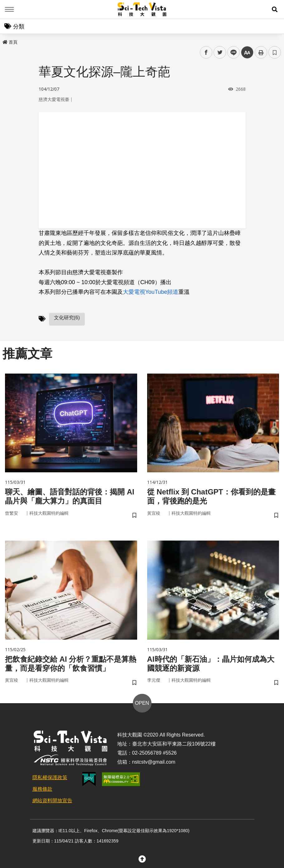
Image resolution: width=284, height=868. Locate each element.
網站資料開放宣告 (52, 801)
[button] (275, 9)
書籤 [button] (275, 52)
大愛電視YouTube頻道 (151, 292)
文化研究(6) (67, 318)
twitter (220, 52)
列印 (261, 52)
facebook (206, 52)
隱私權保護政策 (50, 777)
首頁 (10, 42)
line (231, 52)
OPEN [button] (142, 703)
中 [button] (247, 52)
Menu (9, 9)
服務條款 (42, 789)
